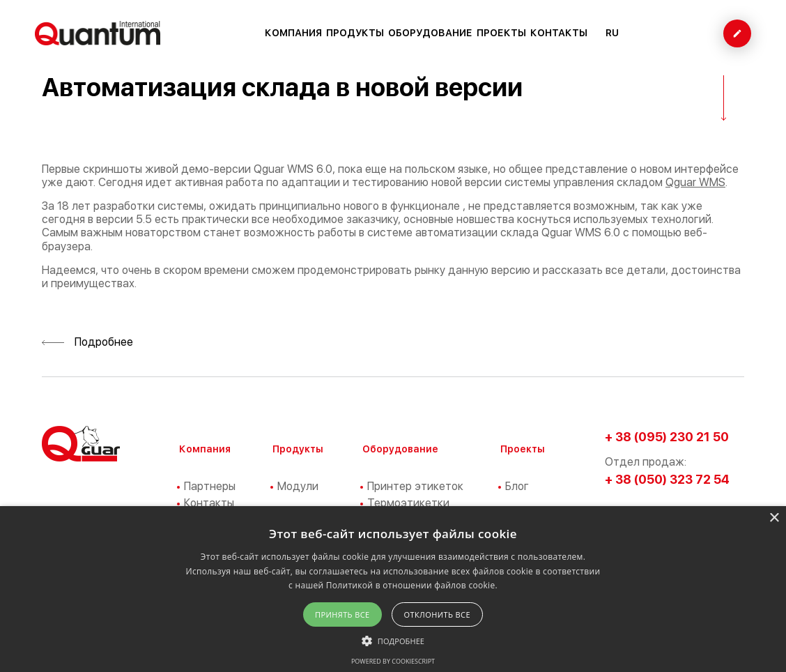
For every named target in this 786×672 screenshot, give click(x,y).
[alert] (393, 589)
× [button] (774, 518)
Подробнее (87, 342)
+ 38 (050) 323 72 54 (667, 479)
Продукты (355, 33)
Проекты (501, 33)
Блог (517, 486)
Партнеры (210, 486)
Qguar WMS (695, 182)
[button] (393, 640)
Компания (293, 33)
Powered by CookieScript (393, 661)
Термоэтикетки (408, 503)
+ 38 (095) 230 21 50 (667, 437)
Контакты (559, 33)
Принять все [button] (342, 614)
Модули (298, 486)
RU (612, 33)
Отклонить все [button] (437, 614)
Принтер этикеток (415, 486)
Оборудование (430, 33)
